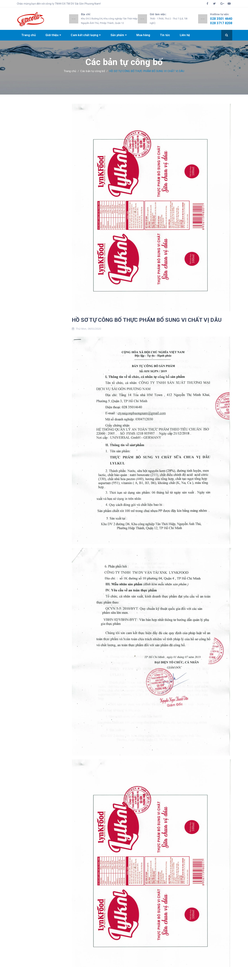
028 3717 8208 (221, 23)
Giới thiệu (53, 35)
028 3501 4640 (221, 19)
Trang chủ (29, 35)
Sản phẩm (119, 35)
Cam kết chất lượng (86, 35)
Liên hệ (185, 35)
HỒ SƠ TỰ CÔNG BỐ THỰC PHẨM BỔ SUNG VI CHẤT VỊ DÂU (147, 320)
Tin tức (165, 35)
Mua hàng (143, 35)
